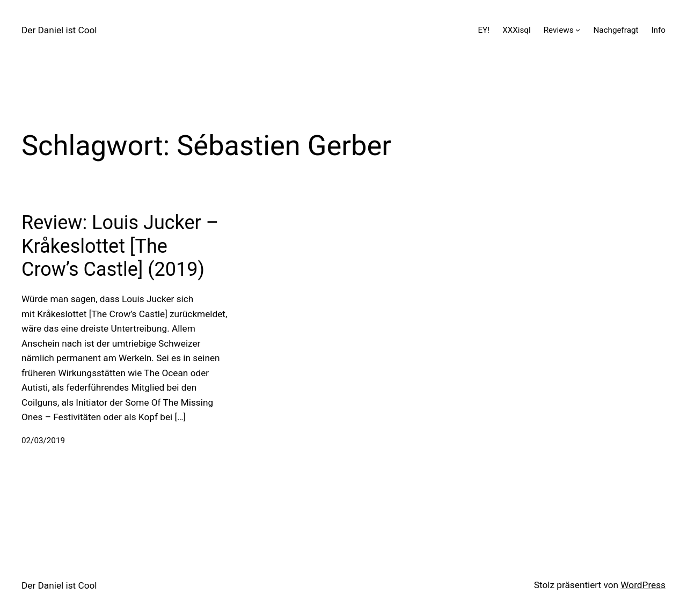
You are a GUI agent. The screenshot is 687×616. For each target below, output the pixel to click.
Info (658, 30)
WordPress (643, 585)
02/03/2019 (43, 441)
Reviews (559, 30)
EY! (484, 30)
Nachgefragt (616, 30)
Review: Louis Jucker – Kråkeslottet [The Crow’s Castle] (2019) (120, 246)
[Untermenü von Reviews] (578, 30)
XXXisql (517, 30)
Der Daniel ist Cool (59, 30)
